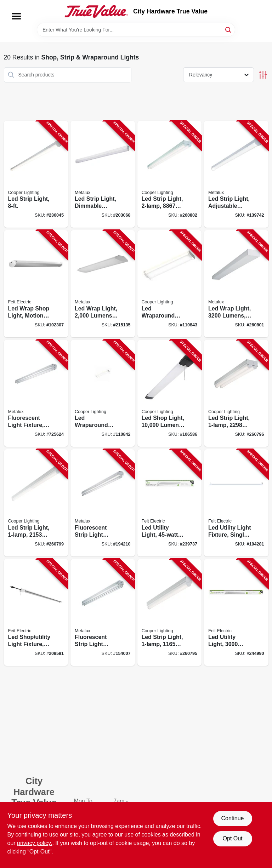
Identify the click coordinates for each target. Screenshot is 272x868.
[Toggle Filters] (263, 75)
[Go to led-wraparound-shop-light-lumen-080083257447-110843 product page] (170, 284)
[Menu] (16, 16)
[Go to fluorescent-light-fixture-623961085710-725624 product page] (36, 393)
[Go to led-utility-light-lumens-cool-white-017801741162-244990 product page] (236, 613)
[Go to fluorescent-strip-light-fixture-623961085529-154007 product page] (103, 613)
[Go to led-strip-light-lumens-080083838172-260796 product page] (236, 393)
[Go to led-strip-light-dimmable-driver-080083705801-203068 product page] (103, 174)
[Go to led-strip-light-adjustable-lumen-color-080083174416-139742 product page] (236, 174)
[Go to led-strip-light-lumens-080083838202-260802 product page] (170, 174)
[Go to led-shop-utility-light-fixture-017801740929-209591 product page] (36, 613)
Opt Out (232, 838)
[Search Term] (136, 30)
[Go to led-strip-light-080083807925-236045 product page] (36, 174)
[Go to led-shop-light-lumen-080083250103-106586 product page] (170, 393)
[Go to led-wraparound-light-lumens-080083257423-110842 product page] (103, 393)
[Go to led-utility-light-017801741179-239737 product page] (170, 503)
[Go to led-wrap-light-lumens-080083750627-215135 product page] (103, 284)
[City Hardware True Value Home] (96, 11)
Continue (232, 818)
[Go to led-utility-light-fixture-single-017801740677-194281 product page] (236, 503)
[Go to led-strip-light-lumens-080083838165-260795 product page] (170, 613)
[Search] (229, 29)
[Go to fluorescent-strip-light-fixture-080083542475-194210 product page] (103, 503)
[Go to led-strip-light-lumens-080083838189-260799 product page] (36, 503)
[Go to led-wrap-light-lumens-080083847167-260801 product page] (236, 284)
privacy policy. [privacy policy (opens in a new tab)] (35, 843)
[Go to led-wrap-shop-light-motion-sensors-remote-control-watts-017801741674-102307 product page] (36, 284)
